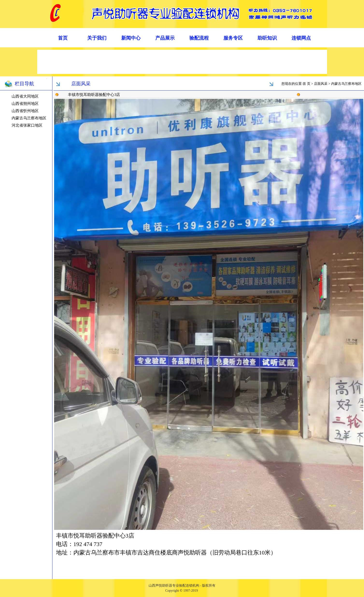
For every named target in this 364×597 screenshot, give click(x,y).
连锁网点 (301, 38)
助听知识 (267, 38)
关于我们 (97, 38)
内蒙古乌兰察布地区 (29, 118)
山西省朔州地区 (25, 104)
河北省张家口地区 (27, 125)
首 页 (307, 84)
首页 (63, 38)
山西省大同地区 (25, 96)
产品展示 (165, 38)
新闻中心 (131, 38)
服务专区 (233, 38)
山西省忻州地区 (25, 111)
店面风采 (321, 84)
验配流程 (199, 38)
